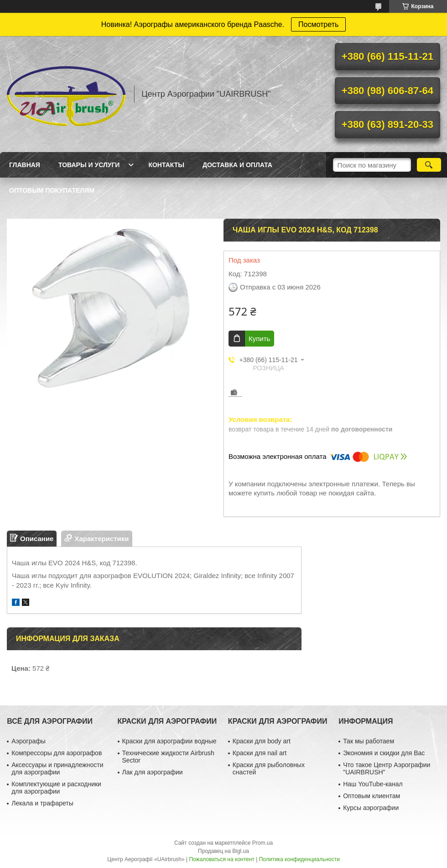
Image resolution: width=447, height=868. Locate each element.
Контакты (166, 165)
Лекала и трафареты (42, 803)
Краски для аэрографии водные (169, 741)
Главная (25, 165)
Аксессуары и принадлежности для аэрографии (57, 768)
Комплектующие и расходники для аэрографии (56, 788)
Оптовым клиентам (372, 796)
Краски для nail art (260, 753)
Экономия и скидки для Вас (384, 753)
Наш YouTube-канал (373, 784)
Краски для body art (262, 741)
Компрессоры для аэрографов (57, 753)
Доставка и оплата (237, 165)
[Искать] (429, 165)
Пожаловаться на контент (221, 859)
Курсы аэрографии (371, 808)
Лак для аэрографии (153, 772)
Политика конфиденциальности (299, 859)
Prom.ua (262, 843)
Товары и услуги (89, 165)
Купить (259, 339)
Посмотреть (318, 24)
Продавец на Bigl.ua (223, 851)
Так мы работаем (369, 741)
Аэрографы (29, 741)
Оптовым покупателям (52, 190)
